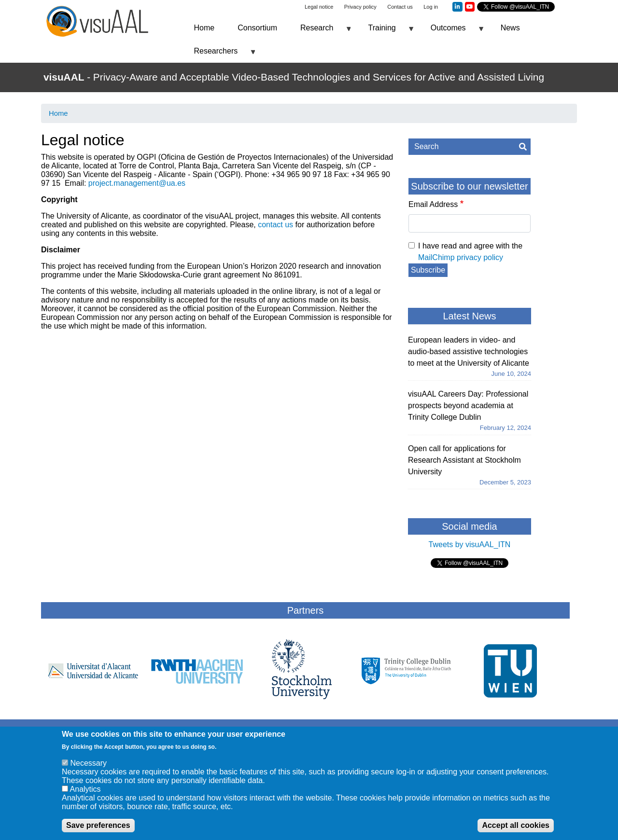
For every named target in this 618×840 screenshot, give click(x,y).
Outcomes (451, 32)
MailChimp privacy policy (461, 257)
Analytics (85, 793)
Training (385, 32)
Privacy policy (360, 7)
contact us (275, 225)
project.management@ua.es (137, 183)
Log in (431, 7)
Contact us (400, 7)
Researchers (219, 55)
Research (320, 32)
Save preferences (98, 830)
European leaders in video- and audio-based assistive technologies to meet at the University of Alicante (469, 351)
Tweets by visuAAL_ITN (470, 544)
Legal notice (319, 7)
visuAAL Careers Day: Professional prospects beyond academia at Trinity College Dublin (468, 406)
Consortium (257, 28)
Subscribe (428, 270)
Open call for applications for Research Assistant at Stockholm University (464, 460)
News (510, 28)
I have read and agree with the (470, 252)
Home (204, 28)
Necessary (88, 767)
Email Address (433, 204)
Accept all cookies (516, 830)
